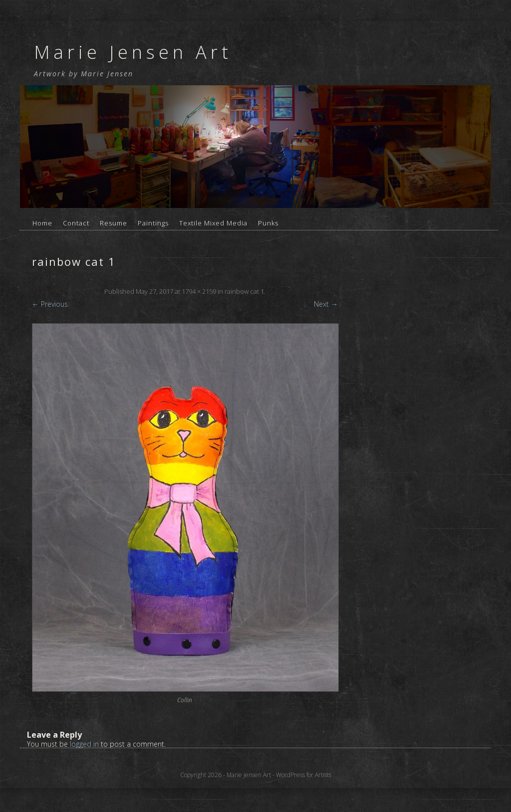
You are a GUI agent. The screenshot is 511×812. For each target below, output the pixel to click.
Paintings (153, 223)
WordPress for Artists (304, 775)
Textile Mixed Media (213, 223)
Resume (114, 223)
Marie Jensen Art (133, 52)
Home (42, 223)
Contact (76, 223)
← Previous (50, 304)
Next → (326, 304)
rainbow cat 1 (244, 291)
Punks (268, 223)
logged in (84, 744)
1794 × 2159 (199, 291)
